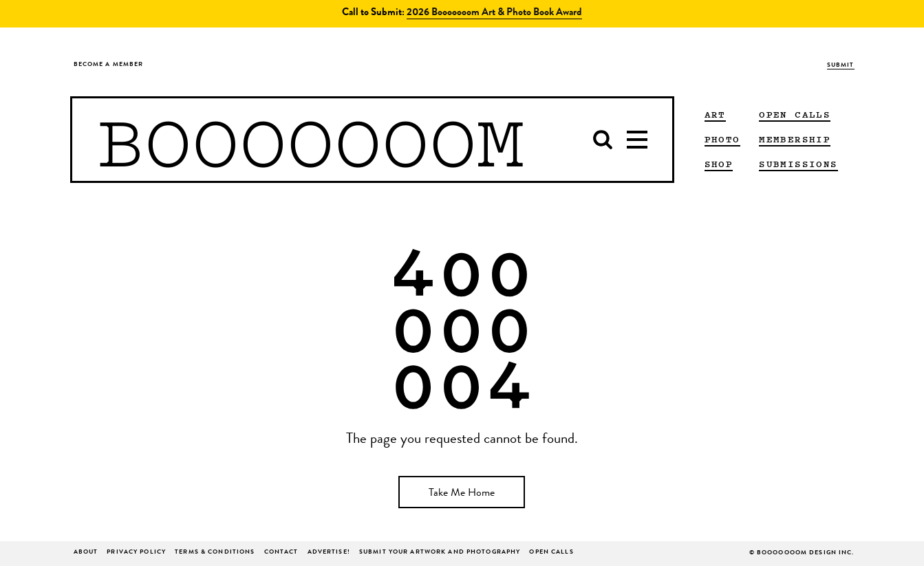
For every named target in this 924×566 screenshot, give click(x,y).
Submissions (798, 164)
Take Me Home (462, 494)
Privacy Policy (136, 553)
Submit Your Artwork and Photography (440, 553)
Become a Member (109, 65)
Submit (841, 66)
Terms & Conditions (215, 553)
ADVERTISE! (329, 553)
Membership (795, 139)
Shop (719, 164)
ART (715, 114)
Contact (281, 553)
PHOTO (722, 139)
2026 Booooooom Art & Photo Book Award (494, 13)
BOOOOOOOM (311, 140)
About (86, 553)
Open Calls (795, 114)
